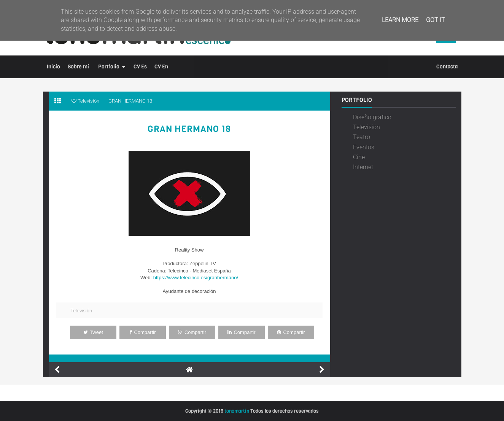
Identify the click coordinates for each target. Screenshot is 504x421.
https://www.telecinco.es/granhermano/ (196, 278)
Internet (363, 167)
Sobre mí (78, 67)
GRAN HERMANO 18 (189, 129)
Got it (436, 20)
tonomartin (237, 411)
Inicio (53, 67)
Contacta (447, 67)
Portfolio (109, 67)
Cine (359, 157)
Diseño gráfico (372, 117)
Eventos (364, 147)
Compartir (142, 332)
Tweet (93, 332)
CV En (161, 67)
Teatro (362, 137)
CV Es (140, 67)
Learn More (400, 20)
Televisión (81, 311)
